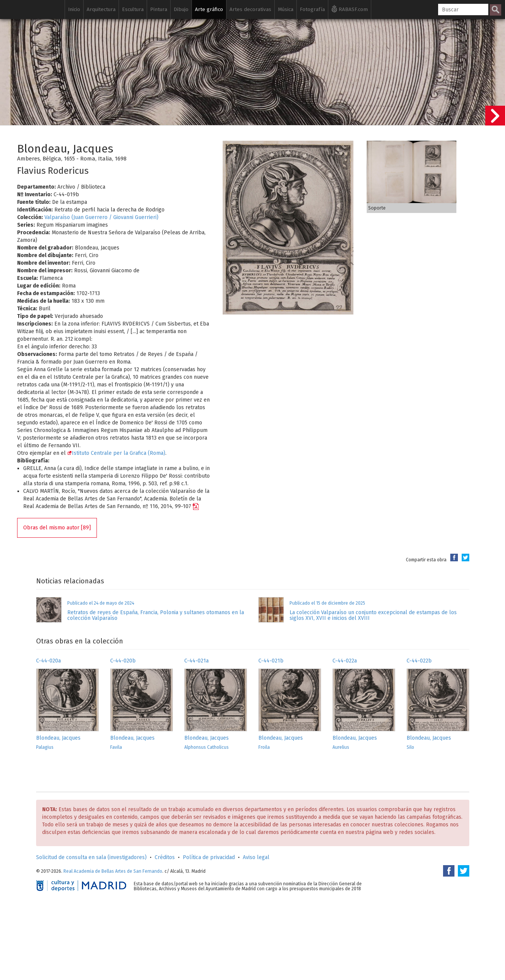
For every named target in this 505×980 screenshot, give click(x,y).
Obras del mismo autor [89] (57, 528)
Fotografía (312, 9)
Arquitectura (101, 9)
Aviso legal (256, 857)
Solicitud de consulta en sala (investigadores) (91, 857)
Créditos (165, 857)
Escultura (133, 9)
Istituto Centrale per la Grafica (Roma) (116, 453)
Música (286, 9)
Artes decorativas (250, 9)
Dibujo (181, 9)
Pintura (159, 9)
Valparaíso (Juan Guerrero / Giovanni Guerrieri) (101, 217)
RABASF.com (350, 9)
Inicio (74, 9)
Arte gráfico (209, 9)
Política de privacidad (209, 857)
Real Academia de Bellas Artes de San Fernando (113, 871)
